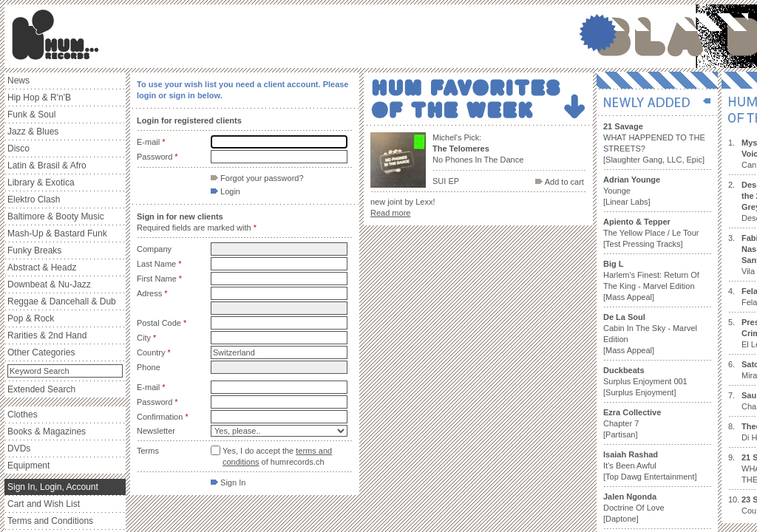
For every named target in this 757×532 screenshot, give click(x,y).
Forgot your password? (257, 178)
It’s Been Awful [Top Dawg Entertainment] (650, 465)
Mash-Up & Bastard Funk (57, 233)
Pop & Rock (31, 318)
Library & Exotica (41, 183)
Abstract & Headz (42, 267)
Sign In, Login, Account (53, 487)
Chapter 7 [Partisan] (632, 423)
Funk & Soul (31, 115)
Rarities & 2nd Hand (47, 335)
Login (225, 191)
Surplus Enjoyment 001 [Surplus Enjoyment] (645, 381)
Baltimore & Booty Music (56, 216)
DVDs (19, 449)
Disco (18, 149)
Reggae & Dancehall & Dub (62, 301)
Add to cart (560, 182)
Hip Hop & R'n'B (39, 98)
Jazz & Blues (33, 132)
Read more (390, 213)
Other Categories (41, 352)
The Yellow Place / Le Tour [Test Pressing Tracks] (651, 233)
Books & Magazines (47, 432)
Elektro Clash (34, 199)
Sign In (228, 482)
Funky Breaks (34, 250)
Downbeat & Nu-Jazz (49, 284)
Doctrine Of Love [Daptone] (634, 508)
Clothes (23, 415)
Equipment (28, 465)
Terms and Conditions (50, 521)
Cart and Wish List (44, 504)
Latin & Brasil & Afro (47, 166)
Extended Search (41, 389)
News (18, 81)
